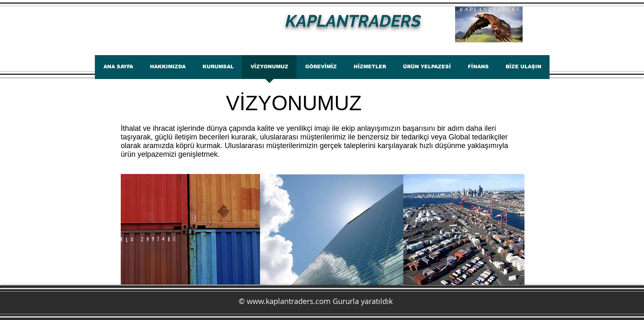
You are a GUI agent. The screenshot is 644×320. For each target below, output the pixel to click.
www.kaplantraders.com (289, 301)
